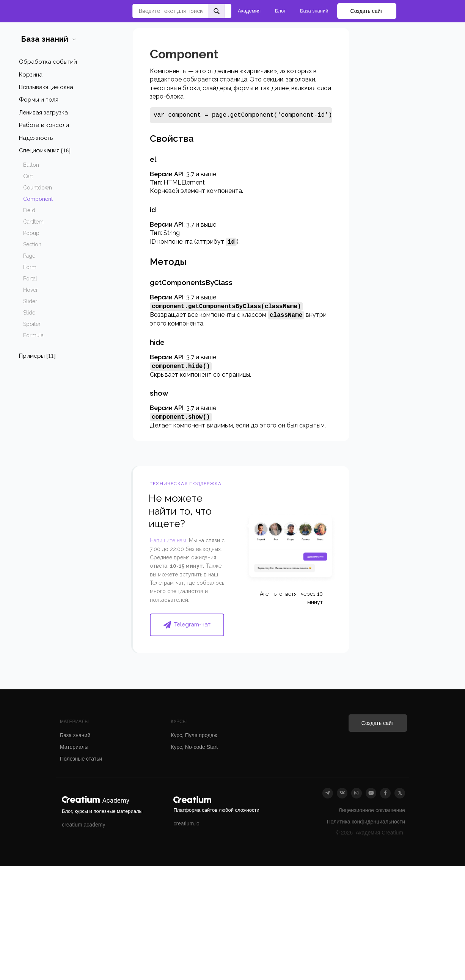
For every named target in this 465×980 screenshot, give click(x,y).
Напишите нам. (169, 540)
